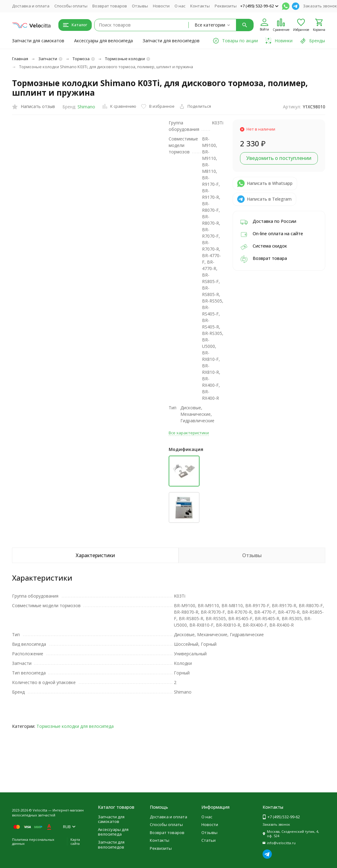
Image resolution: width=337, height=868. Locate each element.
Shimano (86, 107)
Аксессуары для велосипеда (103, 41)
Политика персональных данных (33, 841)
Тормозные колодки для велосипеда (75, 726)
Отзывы (140, 6)
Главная (20, 59)
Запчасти (48, 59)
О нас (180, 6)
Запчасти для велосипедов (171, 41)
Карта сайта (75, 841)
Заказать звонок (320, 6)
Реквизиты (226, 6)
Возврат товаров (110, 6)
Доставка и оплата (31, 6)
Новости (161, 6)
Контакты (200, 6)
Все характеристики (189, 433)
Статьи (209, 840)
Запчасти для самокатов (38, 41)
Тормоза (81, 59)
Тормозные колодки (125, 59)
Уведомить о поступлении (279, 158)
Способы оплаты (71, 6)
